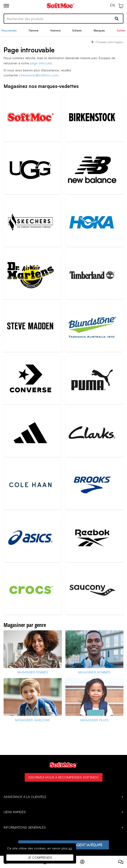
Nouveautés (9, 30)
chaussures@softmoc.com (38, 75)
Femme (34, 30)
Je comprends (40, 857)
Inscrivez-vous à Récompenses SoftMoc (64, 777)
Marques (99, 30)
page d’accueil (41, 63)
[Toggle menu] (6, 6)
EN (112, 5)
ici (70, 848)
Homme (55, 30)
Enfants (77, 30)
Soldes (121, 30)
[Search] (63, 19)
